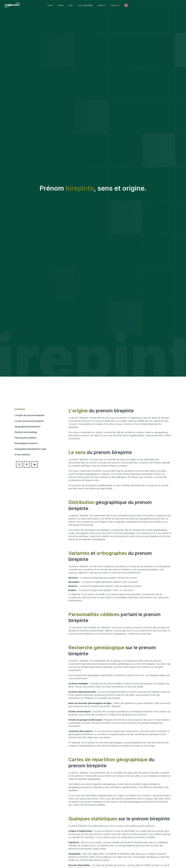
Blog (82, 5)
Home (60, 5)
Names (71, 5)
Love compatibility (98, 5)
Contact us (130, 5)
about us (115, 5)
